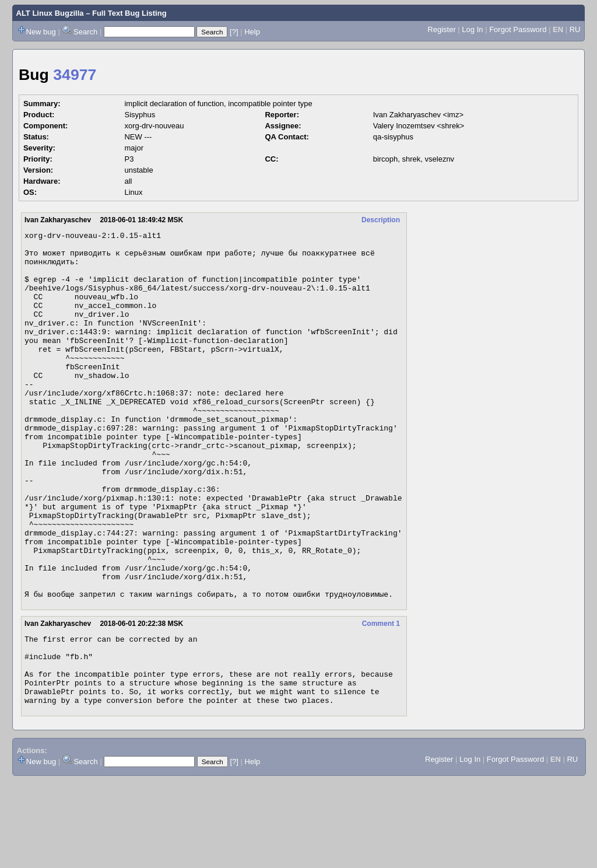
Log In (472, 29)
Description (381, 220)
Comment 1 (381, 697)
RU (575, 29)
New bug (41, 32)
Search (85, 32)
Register (441, 29)
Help (252, 32)
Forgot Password (518, 29)
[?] (234, 32)
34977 (75, 75)
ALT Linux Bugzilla (50, 13)
